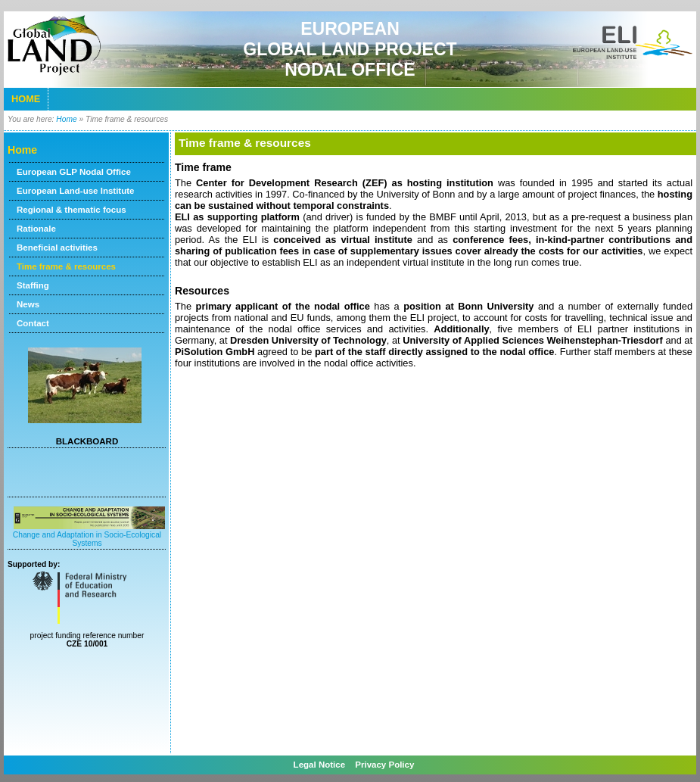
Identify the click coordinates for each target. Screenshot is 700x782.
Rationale (36, 229)
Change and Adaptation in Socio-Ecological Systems (89, 535)
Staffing (33, 285)
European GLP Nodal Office (74, 172)
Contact (33, 323)
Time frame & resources (66, 266)
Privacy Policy (384, 765)
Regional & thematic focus (72, 210)
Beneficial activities (57, 248)
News (28, 304)
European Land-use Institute (75, 191)
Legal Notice (321, 765)
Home (26, 99)
